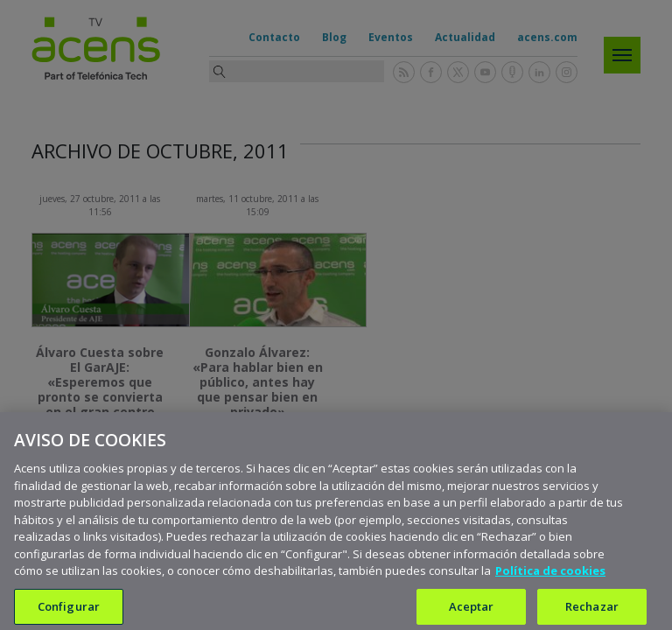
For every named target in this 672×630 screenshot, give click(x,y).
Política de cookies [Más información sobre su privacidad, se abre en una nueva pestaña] (550, 586)
